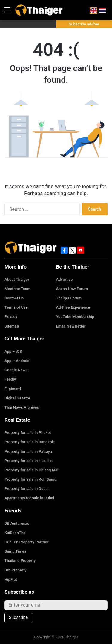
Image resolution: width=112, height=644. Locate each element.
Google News (16, 370)
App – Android (17, 361)
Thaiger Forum (69, 298)
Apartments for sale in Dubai (29, 498)
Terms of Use (16, 307)
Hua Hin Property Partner (26, 542)
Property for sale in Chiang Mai (31, 470)
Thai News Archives (22, 407)
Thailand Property (20, 561)
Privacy (11, 317)
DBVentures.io (17, 523)
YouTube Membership (75, 317)
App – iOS (13, 351)
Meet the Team (17, 289)
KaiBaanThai (16, 533)
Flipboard (13, 389)
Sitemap (12, 326)
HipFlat (11, 579)
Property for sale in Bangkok (29, 442)
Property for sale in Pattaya (28, 451)
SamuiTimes (15, 551)
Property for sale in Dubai (27, 489)
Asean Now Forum (72, 289)
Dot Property (16, 570)
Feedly (10, 379)
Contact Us (14, 298)
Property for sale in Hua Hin (29, 461)
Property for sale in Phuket (28, 433)
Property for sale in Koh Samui (31, 479)
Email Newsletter (71, 326)
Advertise (65, 279)
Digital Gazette (17, 398)
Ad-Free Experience (73, 307)
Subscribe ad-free (84, 24)
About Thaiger (17, 279)
